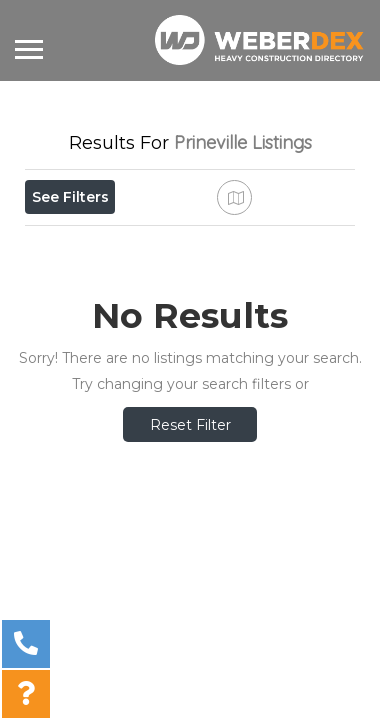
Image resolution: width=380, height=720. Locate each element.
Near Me (117, 241)
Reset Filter (190, 526)
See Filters (70, 197)
